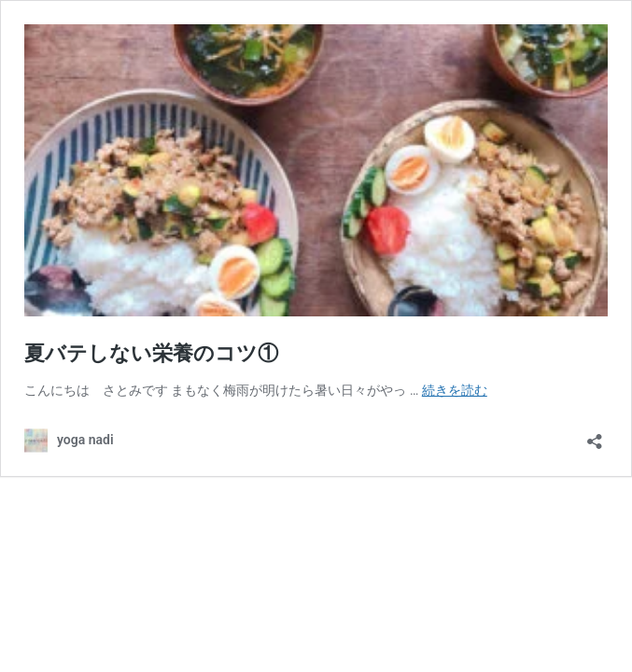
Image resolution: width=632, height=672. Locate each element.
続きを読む (455, 390)
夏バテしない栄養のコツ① (151, 353)
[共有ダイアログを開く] (595, 435)
